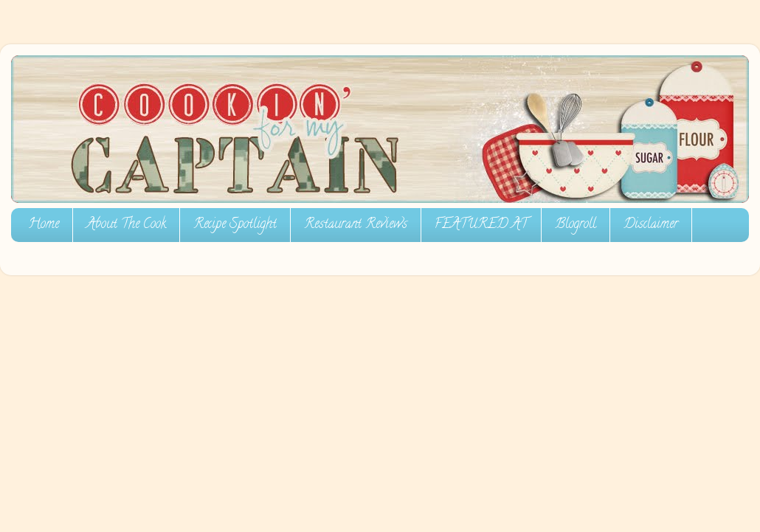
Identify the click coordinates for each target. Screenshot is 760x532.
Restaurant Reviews (356, 225)
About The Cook (126, 225)
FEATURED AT (481, 225)
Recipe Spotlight (235, 225)
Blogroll (576, 225)
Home (44, 225)
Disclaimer (651, 225)
